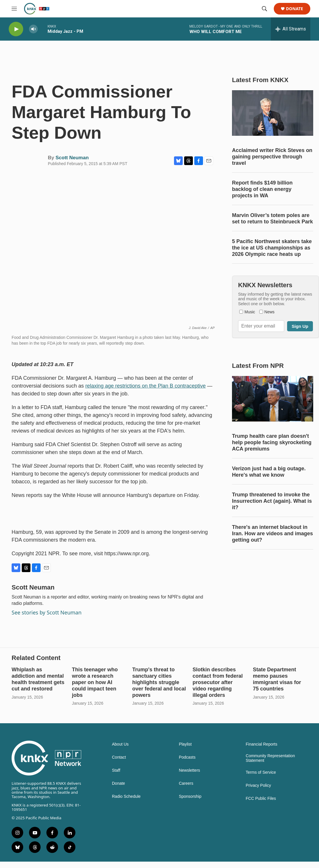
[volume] (33, 29)
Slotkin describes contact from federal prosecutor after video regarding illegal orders (218, 682)
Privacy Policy (258, 785)
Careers (186, 783)
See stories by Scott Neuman (47, 612)
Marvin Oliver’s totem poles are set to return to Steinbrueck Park (272, 218)
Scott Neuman (72, 158)
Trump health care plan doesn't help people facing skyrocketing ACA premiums (272, 442)
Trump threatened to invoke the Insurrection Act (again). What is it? (272, 501)
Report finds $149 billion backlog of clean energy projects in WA (262, 189)
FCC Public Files (261, 799)
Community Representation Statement (270, 758)
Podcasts (187, 757)
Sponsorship (190, 796)
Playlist (185, 744)
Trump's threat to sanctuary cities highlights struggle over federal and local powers (159, 682)
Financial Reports (261, 744)
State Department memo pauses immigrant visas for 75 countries (277, 679)
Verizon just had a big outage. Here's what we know (269, 472)
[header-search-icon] (264, 9)
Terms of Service (261, 772)
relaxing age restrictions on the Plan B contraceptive (145, 386)
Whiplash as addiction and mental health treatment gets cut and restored (38, 679)
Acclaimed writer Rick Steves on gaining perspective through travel (272, 157)
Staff (116, 770)
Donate (294, 9)
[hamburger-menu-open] (14, 9)
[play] (16, 29)
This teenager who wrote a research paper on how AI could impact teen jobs (95, 682)
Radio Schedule (126, 796)
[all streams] (291, 29)
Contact (119, 757)
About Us (120, 744)
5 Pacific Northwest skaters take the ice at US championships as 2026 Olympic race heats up (272, 248)
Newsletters (190, 770)
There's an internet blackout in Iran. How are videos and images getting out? (272, 534)
